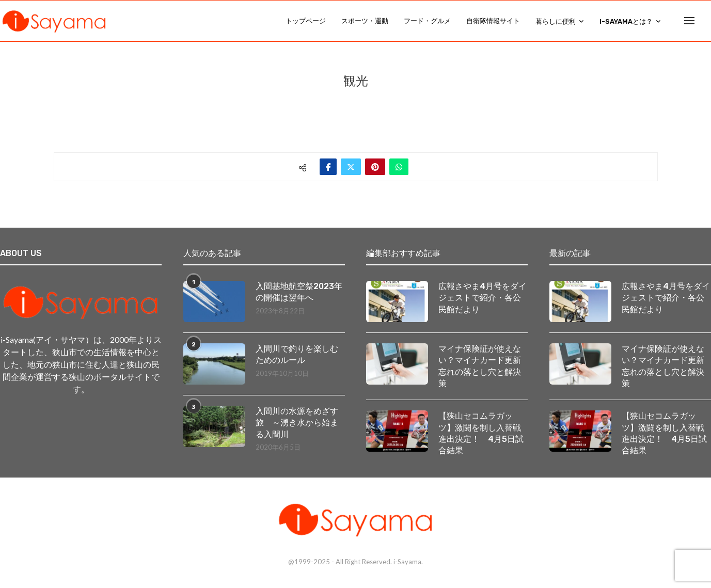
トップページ (306, 21)
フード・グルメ (427, 21)
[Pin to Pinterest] (375, 167)
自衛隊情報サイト (493, 21)
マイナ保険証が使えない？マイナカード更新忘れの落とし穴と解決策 (480, 367)
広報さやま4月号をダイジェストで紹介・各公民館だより (483, 298)
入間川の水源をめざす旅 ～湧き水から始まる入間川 (297, 423)
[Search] (706, 21)
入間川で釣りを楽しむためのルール (297, 355)
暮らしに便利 (556, 21)
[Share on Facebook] (328, 167)
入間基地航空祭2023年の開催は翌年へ (299, 292)
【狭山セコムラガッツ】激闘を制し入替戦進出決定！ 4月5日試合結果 (481, 434)
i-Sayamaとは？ (626, 21)
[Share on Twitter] (351, 167)
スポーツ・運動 (365, 21)
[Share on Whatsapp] (399, 167)
